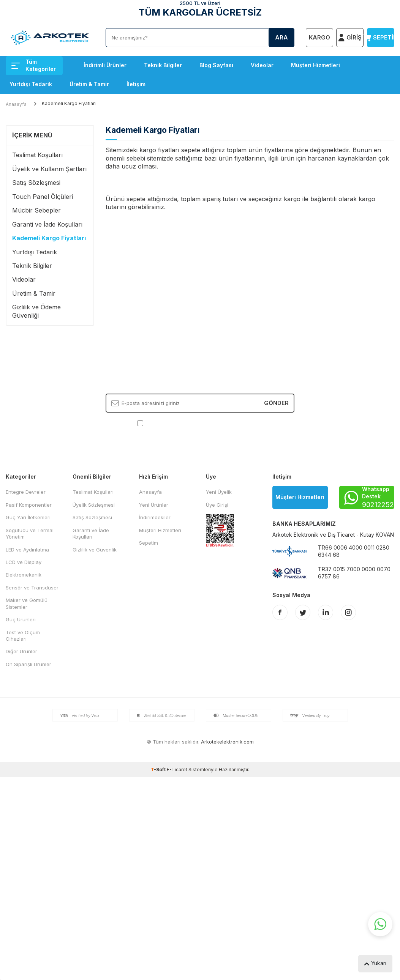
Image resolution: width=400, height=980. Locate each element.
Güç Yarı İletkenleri (28, 517)
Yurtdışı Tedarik (31, 84)
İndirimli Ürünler (105, 65)
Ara (281, 37)
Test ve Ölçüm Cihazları (23, 636)
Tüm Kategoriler (34, 65)
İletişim (136, 84)
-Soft (159, 770)
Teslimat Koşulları (37, 155)
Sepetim (149, 543)
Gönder (276, 403)
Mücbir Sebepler (36, 210)
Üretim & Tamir (89, 84)
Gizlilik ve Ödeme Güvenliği (36, 311)
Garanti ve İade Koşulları (47, 224)
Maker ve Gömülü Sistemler (27, 603)
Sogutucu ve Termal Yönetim (30, 533)
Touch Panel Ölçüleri (43, 197)
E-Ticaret (177, 770)
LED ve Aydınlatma (27, 550)
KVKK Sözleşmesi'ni (172, 422)
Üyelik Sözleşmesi (94, 505)
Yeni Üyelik (219, 492)
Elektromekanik (24, 575)
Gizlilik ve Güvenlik (95, 550)
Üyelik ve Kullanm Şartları (49, 169)
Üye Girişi (217, 505)
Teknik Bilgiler (163, 65)
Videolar (262, 65)
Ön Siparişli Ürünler (28, 664)
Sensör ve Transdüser (32, 588)
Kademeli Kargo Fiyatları (49, 238)
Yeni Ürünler (154, 505)
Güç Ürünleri (21, 619)
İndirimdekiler (155, 517)
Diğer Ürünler (21, 651)
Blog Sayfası (216, 65)
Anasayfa (16, 104)
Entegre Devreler (26, 492)
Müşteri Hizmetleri (315, 65)
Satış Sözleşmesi (36, 183)
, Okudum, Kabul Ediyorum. (200, 423)
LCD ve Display (24, 562)
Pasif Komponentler (29, 505)
